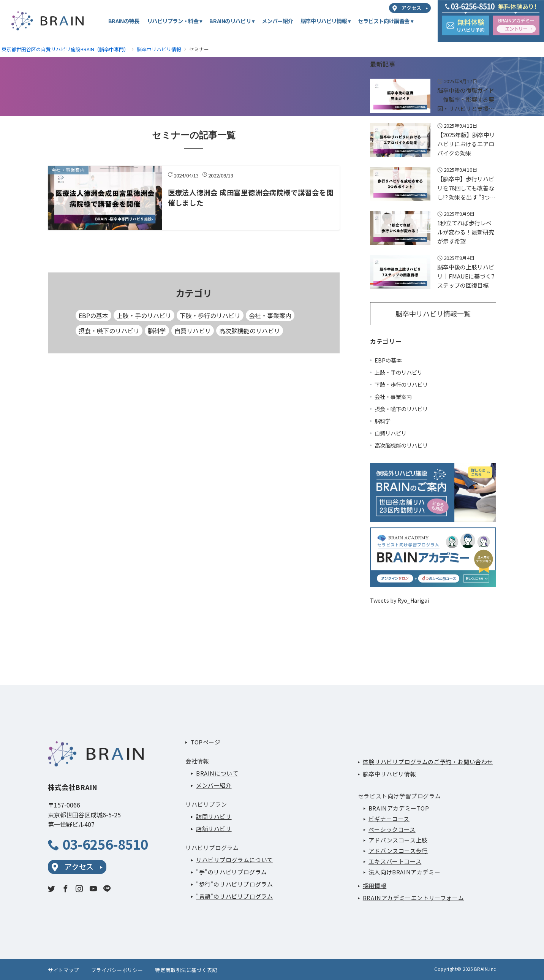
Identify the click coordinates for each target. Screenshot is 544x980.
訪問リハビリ (214, 816)
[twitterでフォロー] (51, 889)
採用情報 (375, 886)
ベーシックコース (392, 829)
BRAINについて (217, 773)
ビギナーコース (389, 819)
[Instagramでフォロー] (79, 889)
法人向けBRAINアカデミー (404, 872)
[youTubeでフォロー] (93, 889)
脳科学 (157, 331)
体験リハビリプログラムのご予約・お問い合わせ (428, 762)
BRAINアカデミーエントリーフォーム (413, 898)
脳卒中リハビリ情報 (389, 774)
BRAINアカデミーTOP (399, 808)
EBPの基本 (93, 315)
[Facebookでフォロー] (66, 889)
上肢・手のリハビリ (144, 315)
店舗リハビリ (214, 829)
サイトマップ (63, 970)
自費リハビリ (193, 331)
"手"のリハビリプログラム (232, 872)
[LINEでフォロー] (107, 889)
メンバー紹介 (214, 785)
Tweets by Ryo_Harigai (399, 600)
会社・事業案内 (270, 315)
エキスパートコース (395, 861)
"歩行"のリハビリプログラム (234, 884)
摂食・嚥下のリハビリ (109, 331)
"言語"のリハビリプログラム (234, 896)
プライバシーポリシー (117, 970)
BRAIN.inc (485, 969)
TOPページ (206, 742)
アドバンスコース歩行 (398, 851)
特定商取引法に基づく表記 (186, 970)
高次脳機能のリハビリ (250, 331)
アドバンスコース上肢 (398, 840)
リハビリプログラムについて (235, 860)
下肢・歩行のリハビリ (210, 315)
